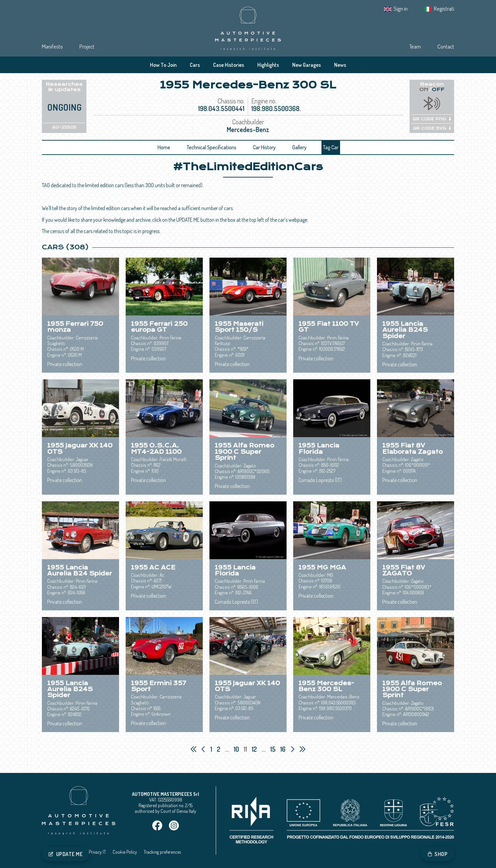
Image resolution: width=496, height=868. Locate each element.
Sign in (401, 8)
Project (87, 46)
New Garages (307, 65)
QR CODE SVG (432, 128)
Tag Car (331, 147)
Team (415, 46)
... (227, 749)
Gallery (299, 147)
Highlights (268, 65)
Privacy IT (97, 852)
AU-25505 (64, 127)
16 (284, 749)
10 (237, 749)
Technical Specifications (212, 147)
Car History (264, 147)
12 (255, 749)
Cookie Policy (125, 852)
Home (164, 147)
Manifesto (52, 46)
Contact (446, 46)
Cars (195, 65)
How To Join (163, 65)
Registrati (444, 8)
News (340, 65)
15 (274, 749)
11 (246, 749)
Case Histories (229, 65)
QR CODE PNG (432, 119)
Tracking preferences (162, 852)
